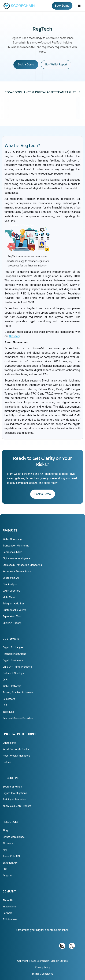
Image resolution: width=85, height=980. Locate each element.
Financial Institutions (14, 654)
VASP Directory (11, 591)
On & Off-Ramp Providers (17, 667)
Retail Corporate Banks (16, 749)
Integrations (10, 907)
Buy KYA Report (12, 623)
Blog (5, 831)
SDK (5, 869)
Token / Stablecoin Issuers (18, 692)
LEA (5, 705)
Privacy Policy (43, 967)
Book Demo (62, 6)
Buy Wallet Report (56, 64)
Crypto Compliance (14, 837)
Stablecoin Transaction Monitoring (22, 565)
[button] (79, 6)
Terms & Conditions (42, 974)
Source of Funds (12, 787)
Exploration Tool (12, 616)
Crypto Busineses (13, 660)
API (5, 850)
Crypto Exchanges (13, 647)
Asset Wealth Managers (16, 756)
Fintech (7, 762)
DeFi (5, 680)
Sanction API (10, 863)
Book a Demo (26, 64)
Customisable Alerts (14, 610)
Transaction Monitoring (16, 546)
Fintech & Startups (13, 673)
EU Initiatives (10, 919)
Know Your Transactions (17, 571)
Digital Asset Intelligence (17, 558)
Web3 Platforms (12, 686)
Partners (8, 913)
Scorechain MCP (12, 552)
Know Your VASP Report (17, 806)
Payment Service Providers (18, 718)
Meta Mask (9, 597)
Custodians (9, 743)
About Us (8, 900)
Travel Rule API (11, 856)
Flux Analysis (10, 584)
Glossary (14, 336)
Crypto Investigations (15, 793)
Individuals (9, 712)
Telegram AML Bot (13, 604)
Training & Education (14, 800)
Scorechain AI (11, 578)
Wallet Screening (12, 539)
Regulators (9, 699)
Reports (7, 876)
